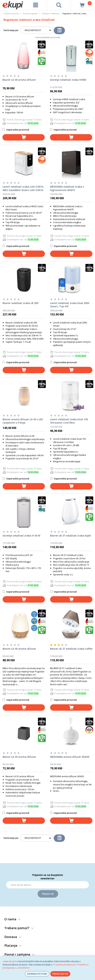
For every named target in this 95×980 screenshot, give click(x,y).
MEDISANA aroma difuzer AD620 (70, 757)
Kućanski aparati (30, 13)
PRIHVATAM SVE (60, 974)
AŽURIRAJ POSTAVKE (37, 974)
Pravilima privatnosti (64, 965)
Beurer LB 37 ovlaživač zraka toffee (71, 649)
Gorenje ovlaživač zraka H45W (68, 80)
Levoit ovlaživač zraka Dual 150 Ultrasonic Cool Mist (69, 421)
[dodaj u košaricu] (24, 137)
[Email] (47, 885)
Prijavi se (48, 894)
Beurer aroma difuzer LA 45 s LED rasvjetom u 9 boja (23, 421)
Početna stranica (11, 13)
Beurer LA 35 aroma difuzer (19, 757)
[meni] (36, 5)
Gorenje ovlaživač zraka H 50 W (21, 536)
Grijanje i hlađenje (50, 13)
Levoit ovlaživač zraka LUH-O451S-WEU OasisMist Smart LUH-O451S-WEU (23, 188)
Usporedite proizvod (16, 130)
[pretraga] (59, 5)
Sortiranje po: (11, 30)
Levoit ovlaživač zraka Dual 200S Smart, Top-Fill (70, 305)
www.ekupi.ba (11, 961)
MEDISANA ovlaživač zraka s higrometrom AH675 (67, 188)
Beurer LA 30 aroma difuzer (19, 80)
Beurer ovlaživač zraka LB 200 (20, 303)
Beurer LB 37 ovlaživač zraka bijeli (70, 536)
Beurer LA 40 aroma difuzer (19, 649)
